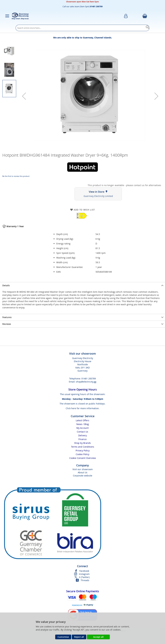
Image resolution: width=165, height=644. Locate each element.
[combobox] (82, 28)
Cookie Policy (82, 454)
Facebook (84, 571)
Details (6, 285)
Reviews (7, 324)
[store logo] (20, 16)
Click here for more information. (83, 408)
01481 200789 (89, 379)
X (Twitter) (84, 577)
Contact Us (82, 432)
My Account (82, 428)
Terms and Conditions (83, 447)
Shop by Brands (82, 443)
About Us (83, 472)
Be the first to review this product (16, 176)
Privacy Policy (83, 450)
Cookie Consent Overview (83, 458)
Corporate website (83, 476)
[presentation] (82, 285)
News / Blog (83, 424)
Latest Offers (82, 420)
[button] (24, 96)
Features (7, 317)
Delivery (82, 435)
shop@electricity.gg (86, 382)
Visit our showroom (83, 469)
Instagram (84, 574)
